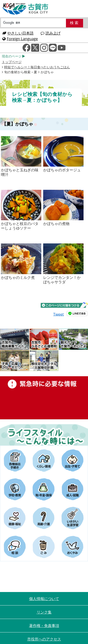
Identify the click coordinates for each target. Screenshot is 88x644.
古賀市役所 (25, 9)
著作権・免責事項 (44, 626)
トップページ (12, 62)
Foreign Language (20, 39)
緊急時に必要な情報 (44, 398)
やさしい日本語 (18, 33)
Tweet (59, 314)
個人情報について (44, 599)
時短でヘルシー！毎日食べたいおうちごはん (37, 67)
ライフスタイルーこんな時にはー (44, 435)
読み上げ (51, 33)
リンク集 (44, 612)
